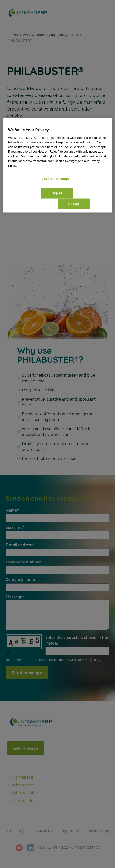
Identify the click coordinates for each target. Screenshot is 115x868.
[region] (57, 165)
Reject (57, 193)
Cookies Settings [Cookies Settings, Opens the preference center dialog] (55, 179)
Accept (74, 203)
